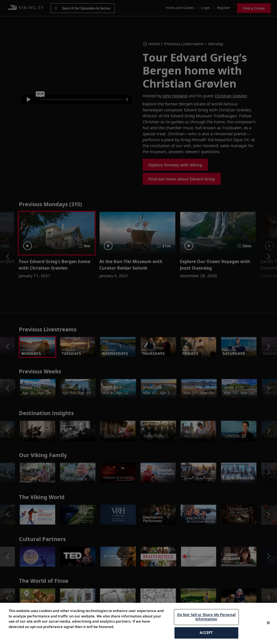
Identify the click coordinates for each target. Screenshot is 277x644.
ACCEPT (206, 633)
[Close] (268, 623)
